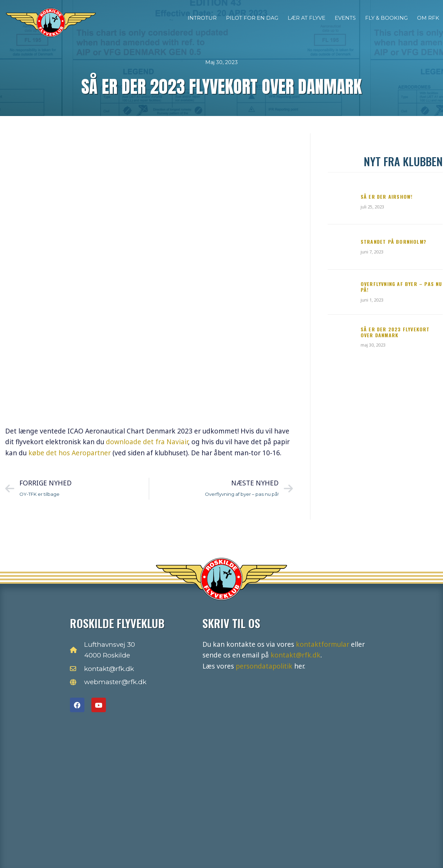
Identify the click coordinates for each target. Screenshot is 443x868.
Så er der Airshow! (387, 196)
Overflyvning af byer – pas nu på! (401, 287)
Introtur (202, 18)
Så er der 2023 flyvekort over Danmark (395, 332)
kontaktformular (323, 644)
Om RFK (428, 18)
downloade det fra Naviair (147, 442)
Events (345, 18)
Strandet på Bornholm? (394, 241)
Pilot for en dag (252, 18)
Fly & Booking (386, 18)
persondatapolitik (264, 666)
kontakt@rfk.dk (296, 655)
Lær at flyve (306, 18)
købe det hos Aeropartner (70, 453)
